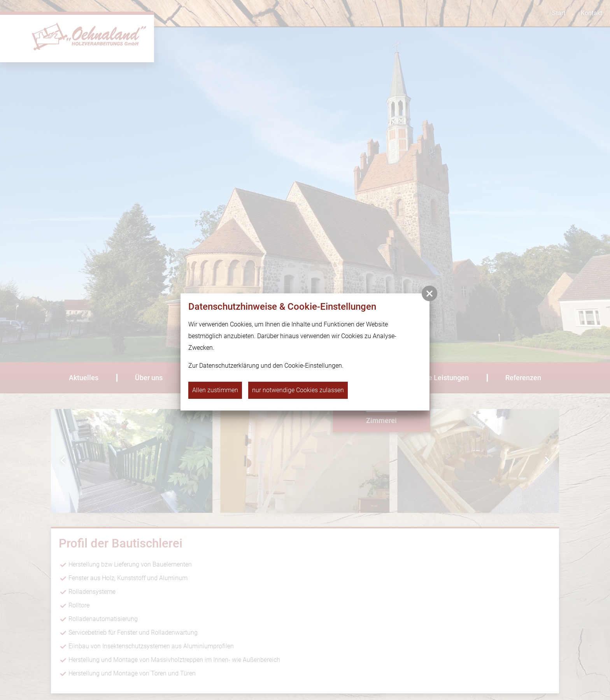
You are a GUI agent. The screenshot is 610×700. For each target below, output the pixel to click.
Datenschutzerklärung (229, 366)
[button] (429, 293)
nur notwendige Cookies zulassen (298, 390)
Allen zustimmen (215, 390)
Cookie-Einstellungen (313, 366)
